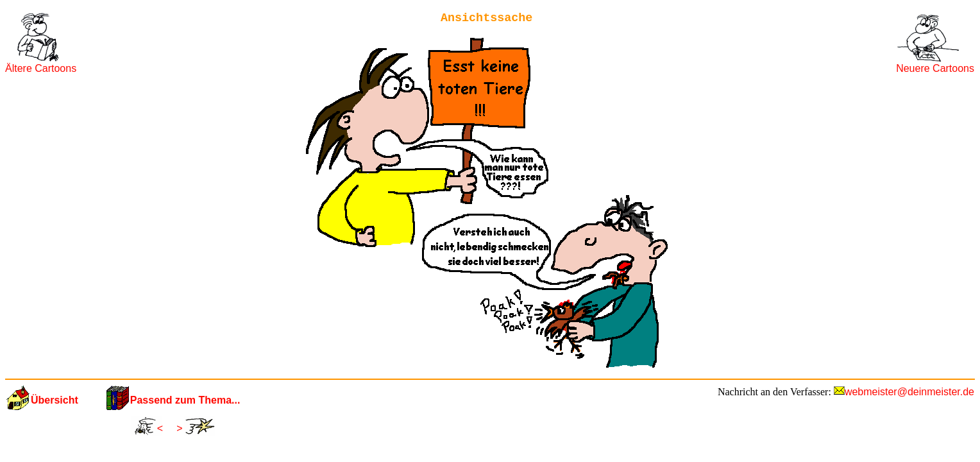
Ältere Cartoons (41, 68)
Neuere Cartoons (935, 68)
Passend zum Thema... (185, 400)
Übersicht (55, 400)
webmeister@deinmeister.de (909, 392)
